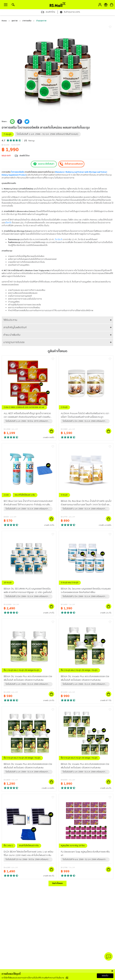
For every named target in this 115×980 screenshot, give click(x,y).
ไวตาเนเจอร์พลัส (18, 172)
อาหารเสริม (27, 21)
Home (4, 21)
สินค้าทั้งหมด (57, 883)
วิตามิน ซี (59, 240)
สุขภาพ (15, 21)
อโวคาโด (8, 223)
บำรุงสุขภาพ (41, 21)
